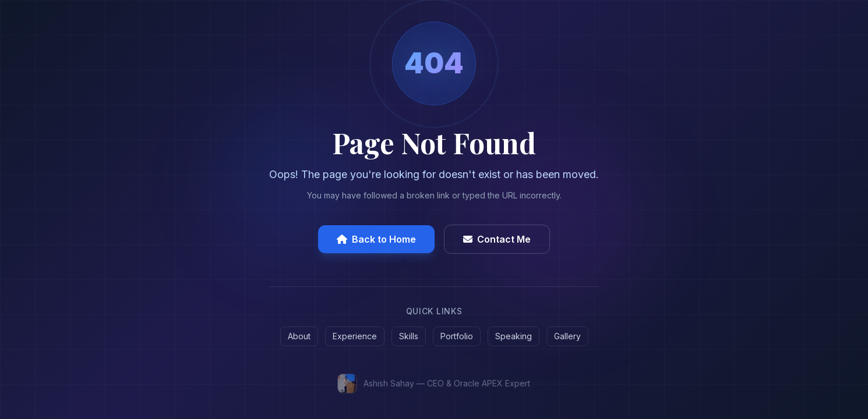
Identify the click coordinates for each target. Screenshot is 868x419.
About (299, 336)
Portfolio (457, 336)
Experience (355, 336)
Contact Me (497, 239)
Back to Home (376, 239)
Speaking (514, 336)
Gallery (567, 336)
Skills (409, 336)
